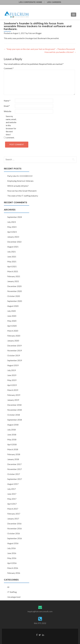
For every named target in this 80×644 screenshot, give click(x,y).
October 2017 (14, 474)
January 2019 (13, 400)
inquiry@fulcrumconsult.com (40, 611)
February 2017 (14, 514)
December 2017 (14, 464)
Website (8, 111)
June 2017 (12, 494)
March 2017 (13, 509)
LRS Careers (54, 2)
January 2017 (13, 519)
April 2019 (12, 385)
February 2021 (14, 276)
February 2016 (14, 573)
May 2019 (12, 380)
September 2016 (15, 538)
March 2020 (13, 331)
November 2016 (15, 528)
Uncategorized (31, 38)
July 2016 (12, 548)
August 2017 (13, 484)
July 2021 (12, 252)
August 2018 (13, 425)
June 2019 (12, 375)
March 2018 (13, 449)
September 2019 (15, 360)
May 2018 (12, 439)
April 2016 (12, 563)
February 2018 (14, 454)
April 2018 (12, 444)
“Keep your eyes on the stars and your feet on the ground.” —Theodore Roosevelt (39, 49)
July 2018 (12, 430)
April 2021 (12, 266)
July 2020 (12, 311)
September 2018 (15, 420)
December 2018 (14, 405)
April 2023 (12, 232)
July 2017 (12, 489)
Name (7, 101)
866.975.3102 (40, 623)
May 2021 (12, 261)
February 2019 (14, 395)
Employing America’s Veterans (20, 181)
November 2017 (15, 469)
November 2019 (15, 350)
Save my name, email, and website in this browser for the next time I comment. (11, 127)
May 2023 (12, 227)
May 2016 (12, 558)
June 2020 (12, 316)
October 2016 (14, 533)
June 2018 (12, 435)
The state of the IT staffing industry (23, 196)
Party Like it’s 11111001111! (20, 176)
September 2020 (15, 301)
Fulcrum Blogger (35, 33)
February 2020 (14, 336)
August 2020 (13, 306)
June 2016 (12, 553)
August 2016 (13, 543)
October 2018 (14, 415)
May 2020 (12, 321)
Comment (9, 68)
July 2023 (12, 222)
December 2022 (14, 242)
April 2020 (12, 326)
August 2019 (13, 365)
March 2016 (13, 568)
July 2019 (12, 370)
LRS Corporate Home (30, 2)
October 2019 (14, 355)
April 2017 (12, 504)
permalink (55, 38)
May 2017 (12, 499)
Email (7, 106)
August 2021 (13, 247)
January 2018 (13, 459)
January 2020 (13, 341)
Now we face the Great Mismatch (22, 191)
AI (8, 587)
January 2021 (13, 281)
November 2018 (15, 410)
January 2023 (13, 237)
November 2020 (15, 291)
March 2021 (13, 271)
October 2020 (14, 296)
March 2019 (13, 390)
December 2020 (14, 286)
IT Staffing (12, 592)
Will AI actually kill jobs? (18, 186)
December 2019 (14, 346)
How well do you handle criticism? (60, 52)
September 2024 (15, 217)
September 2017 (15, 479)
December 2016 (14, 524)
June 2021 (12, 257)
